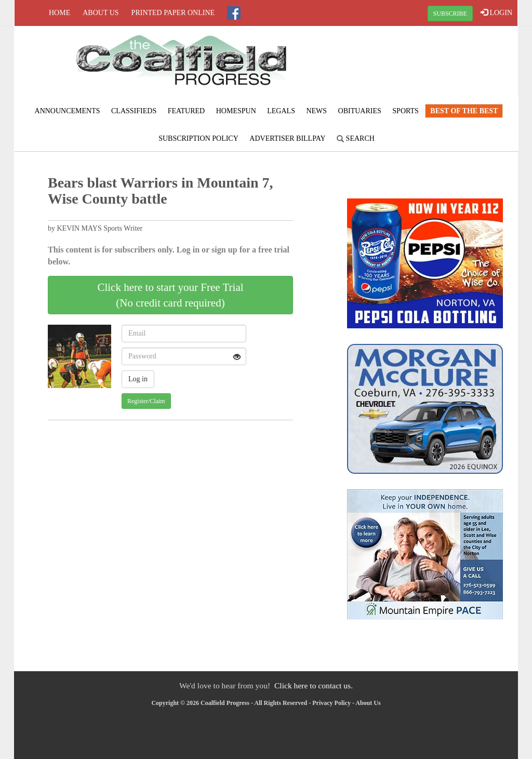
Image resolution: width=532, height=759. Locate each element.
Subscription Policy (198, 138)
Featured (187, 111)
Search (356, 138)
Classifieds (134, 111)
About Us (101, 13)
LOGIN (496, 12)
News (316, 111)
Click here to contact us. (314, 685)
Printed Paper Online (173, 13)
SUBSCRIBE (450, 14)
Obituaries (360, 111)
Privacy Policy (331, 703)
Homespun (236, 111)
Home (59, 13)
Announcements (68, 111)
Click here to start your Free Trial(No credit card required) (170, 295)
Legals (281, 111)
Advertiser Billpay (287, 138)
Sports (405, 111)
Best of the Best (464, 111)
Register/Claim (146, 401)
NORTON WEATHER (433, 65)
